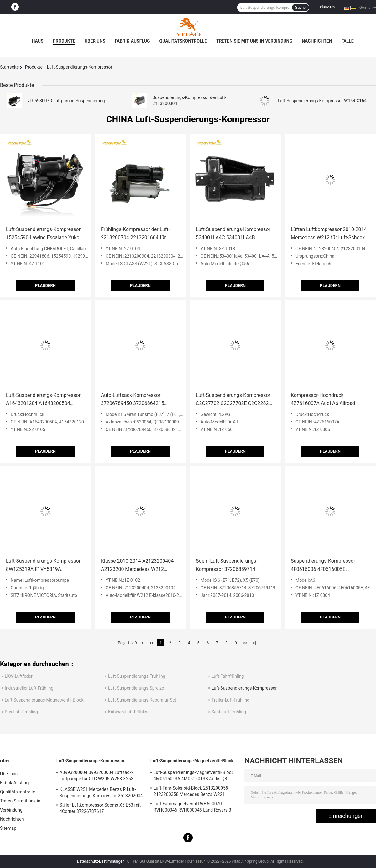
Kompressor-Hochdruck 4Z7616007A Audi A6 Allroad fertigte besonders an (323, 400)
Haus (37, 41)
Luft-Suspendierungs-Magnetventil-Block (44, 700)
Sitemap (8, 828)
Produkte (64, 41)
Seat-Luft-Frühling (229, 712)
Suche (300, 8)
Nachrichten (317, 41)
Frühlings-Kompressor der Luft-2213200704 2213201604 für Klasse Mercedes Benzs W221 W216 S (135, 234)
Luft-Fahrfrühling (228, 676)
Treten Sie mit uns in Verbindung (254, 41)
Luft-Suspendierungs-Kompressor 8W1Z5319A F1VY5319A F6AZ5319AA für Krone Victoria (43, 566)
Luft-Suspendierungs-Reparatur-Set (142, 700)
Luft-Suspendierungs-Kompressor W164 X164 (322, 101)
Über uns (95, 41)
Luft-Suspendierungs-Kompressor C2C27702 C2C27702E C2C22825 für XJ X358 (234, 400)
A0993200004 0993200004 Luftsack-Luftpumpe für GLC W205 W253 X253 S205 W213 (97, 776)
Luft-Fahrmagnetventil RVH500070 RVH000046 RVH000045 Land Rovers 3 (192, 807)
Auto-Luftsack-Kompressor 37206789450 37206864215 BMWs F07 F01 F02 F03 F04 (133, 400)
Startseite (9, 67)
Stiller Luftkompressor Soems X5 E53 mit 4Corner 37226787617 (100, 808)
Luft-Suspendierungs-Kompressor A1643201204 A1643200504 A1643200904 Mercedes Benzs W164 (43, 400)
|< (142, 643)
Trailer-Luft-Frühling (230, 700)
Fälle (348, 41)
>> (245, 643)
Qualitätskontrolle (183, 41)
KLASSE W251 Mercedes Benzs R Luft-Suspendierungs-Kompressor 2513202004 (101, 792)
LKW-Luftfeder (19, 676)
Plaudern (327, 7)
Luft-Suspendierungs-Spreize (136, 688)
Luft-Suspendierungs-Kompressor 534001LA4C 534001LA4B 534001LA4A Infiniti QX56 (233, 234)
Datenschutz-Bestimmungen (101, 861)
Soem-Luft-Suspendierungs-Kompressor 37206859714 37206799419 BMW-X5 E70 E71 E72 (231, 566)
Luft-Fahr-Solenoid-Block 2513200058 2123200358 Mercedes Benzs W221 (191, 791)
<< (151, 643)
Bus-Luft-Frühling (21, 712)
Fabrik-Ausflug (132, 41)
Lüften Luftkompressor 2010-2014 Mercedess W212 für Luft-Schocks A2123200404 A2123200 (329, 234)
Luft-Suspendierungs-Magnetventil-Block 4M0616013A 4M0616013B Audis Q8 (193, 776)
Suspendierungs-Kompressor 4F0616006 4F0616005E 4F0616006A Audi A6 (323, 566)
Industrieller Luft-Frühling (29, 688)
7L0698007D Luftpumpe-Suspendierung (66, 101)
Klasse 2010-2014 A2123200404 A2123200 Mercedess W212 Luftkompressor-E (137, 566)
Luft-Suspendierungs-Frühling (137, 676)
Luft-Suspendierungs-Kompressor (244, 688)
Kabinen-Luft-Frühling (129, 712)
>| (255, 643)
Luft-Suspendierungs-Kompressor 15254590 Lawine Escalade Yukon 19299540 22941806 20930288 (44, 234)
